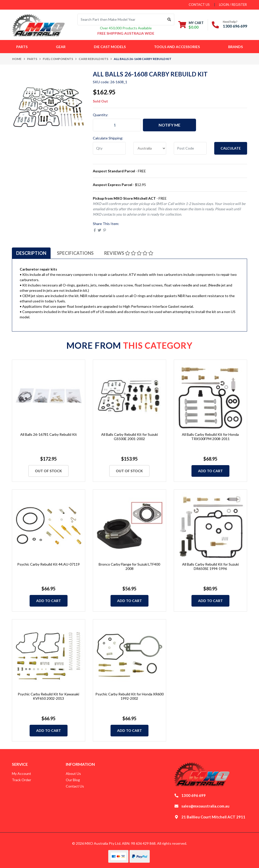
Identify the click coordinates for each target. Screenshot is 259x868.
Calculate (231, 148)
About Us (73, 773)
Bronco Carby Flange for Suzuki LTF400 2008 (129, 566)
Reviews (129, 253)
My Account (21, 773)
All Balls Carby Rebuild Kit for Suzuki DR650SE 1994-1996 (210, 566)
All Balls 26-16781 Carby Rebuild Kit (49, 434)
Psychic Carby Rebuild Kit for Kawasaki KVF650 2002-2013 (48, 696)
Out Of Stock (48, 471)
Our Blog (73, 780)
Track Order (21, 780)
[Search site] (169, 19)
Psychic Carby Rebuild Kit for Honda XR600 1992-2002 (129, 696)
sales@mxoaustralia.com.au (205, 806)
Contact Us (75, 786)
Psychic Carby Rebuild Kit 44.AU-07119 (48, 564)
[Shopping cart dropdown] (191, 25)
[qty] (109, 148)
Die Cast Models (110, 47)
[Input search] (121, 19)
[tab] (31, 253)
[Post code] (190, 148)
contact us (199, 5)
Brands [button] (235, 47)
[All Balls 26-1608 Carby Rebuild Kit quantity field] (117, 125)
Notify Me (169, 125)
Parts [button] (22, 47)
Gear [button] (61, 47)
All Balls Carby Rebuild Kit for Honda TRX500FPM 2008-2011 (210, 437)
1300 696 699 (235, 26)
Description (31, 253)
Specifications (75, 253)
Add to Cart (210, 471)
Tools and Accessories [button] (177, 47)
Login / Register (233, 5)
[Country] (150, 148)
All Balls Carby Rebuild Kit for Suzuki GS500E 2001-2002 (129, 437)
